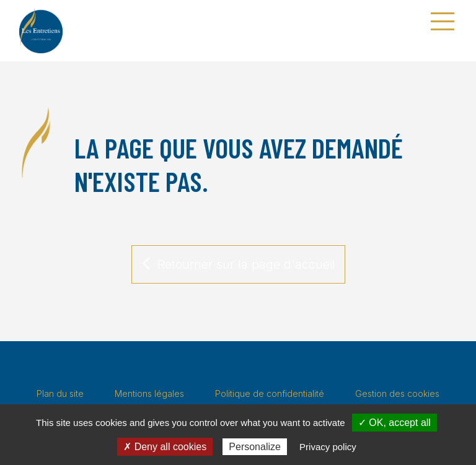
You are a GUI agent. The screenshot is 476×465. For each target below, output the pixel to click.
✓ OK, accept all (394, 423)
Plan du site (60, 393)
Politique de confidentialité (270, 393)
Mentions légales (149, 393)
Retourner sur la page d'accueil (238, 264)
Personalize (255, 447)
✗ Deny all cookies (165, 447)
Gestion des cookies (397, 393)
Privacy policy (328, 447)
